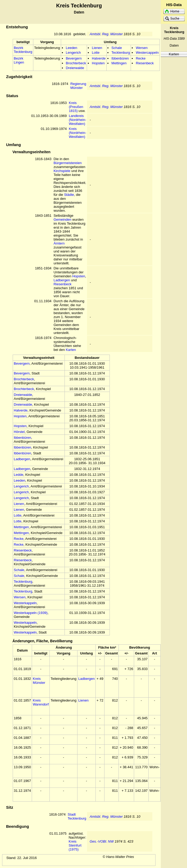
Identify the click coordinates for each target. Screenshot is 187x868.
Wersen (142, 48)
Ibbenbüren (120, 58)
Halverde (99, 58)
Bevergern (74, 58)
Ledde (19, 475)
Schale (117, 48)
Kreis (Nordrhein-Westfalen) (77, 133)
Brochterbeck (76, 63)
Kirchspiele (62, 171)
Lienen (97, 48)
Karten (174, 54)
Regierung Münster (78, 86)
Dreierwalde (75, 68)
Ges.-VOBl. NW (102, 841)
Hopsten (98, 63)
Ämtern (59, 243)
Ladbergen (62, 280)
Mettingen (119, 63)
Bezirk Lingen (19, 60)
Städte (69, 195)
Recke (141, 58)
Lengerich (73, 53)
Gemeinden (62, 220)
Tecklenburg (121, 53)
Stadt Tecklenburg (77, 816)
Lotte (96, 53)
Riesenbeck (145, 63)
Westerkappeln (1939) (31, 613)
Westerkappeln (25, 603)
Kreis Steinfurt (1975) (75, 845)
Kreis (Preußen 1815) (76, 107)
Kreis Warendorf (41, 702)
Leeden (72, 48)
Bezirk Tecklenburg (23, 50)
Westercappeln (147, 53)
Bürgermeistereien (67, 163)
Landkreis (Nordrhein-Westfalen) (77, 120)
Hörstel (19, 432)
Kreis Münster (39, 681)
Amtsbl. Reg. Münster (106, 34)
